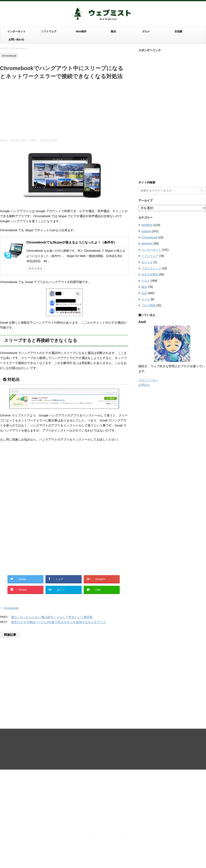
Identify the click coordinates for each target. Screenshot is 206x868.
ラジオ (146, 299)
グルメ (146, 31)
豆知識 (178, 31)
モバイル (147, 262)
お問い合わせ (16, 39)
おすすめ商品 (150, 274)
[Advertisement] (64, 110)
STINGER (145, 762)
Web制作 (81, 31)
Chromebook (11, 608)
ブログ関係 (148, 305)
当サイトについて (75, 739)
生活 (144, 293)
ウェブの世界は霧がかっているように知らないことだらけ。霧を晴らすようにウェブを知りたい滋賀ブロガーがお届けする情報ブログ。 (103, 756)
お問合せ (144, 385)
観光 (113, 31)
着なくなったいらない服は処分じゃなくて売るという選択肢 (52, 617)
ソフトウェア (49, 31)
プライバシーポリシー (106, 739)
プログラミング (151, 268)
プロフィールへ (148, 380)
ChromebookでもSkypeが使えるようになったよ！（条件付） (72, 242)
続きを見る (36, 268)
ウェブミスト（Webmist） (103, 749)
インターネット (16, 31)
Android (146, 231)
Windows (147, 243)
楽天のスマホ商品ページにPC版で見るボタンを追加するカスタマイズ (58, 622)
